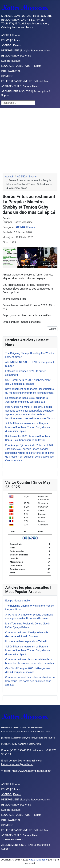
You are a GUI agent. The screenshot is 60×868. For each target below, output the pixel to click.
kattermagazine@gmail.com (17, 764)
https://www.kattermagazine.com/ (31, 771)
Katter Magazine (38, 860)
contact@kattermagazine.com (26, 761)
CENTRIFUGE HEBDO (14, 840)
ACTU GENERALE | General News (20, 86)
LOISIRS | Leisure (11, 61)
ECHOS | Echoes (10, 40)
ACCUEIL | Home (11, 35)
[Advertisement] (30, 139)
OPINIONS (7, 76)
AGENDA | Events (11, 45)
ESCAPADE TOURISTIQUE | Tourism (21, 66)
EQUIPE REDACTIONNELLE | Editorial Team (26, 81)
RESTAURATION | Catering (16, 56)
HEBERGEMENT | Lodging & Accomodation (26, 51)
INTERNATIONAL (11, 71)
